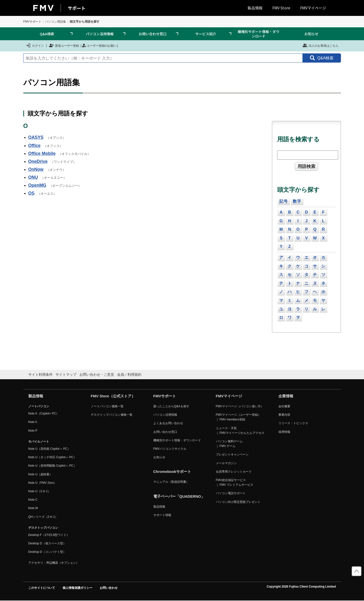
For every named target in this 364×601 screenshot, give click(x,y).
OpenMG (37, 185)
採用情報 (284, 432)
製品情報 (255, 8)
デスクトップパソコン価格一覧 (112, 415)
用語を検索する (298, 139)
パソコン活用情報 (100, 34)
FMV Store (281, 8)
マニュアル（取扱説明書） (171, 482)
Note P (33, 431)
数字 (297, 201)
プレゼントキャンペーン (232, 454)
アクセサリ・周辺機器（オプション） (54, 563)
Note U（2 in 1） (40, 491)
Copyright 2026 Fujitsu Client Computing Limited (301, 587)
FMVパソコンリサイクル (170, 449)
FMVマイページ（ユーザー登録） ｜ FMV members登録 (238, 417)
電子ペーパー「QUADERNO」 (179, 496)
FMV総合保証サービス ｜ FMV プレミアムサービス (235, 482)
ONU (33, 177)
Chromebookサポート (172, 471)
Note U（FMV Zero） (43, 483)
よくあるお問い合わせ (168, 423)
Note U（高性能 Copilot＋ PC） (49, 449)
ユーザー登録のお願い (99, 45)
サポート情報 (162, 515)
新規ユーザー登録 (64, 45)
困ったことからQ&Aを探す (171, 406)
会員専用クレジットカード (234, 472)
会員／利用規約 (129, 375)
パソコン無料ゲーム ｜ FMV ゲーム (229, 444)
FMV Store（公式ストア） (113, 396)
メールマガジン (226, 463)
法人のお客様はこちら (320, 45)
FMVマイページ (313, 8)
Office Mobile (42, 153)
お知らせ (311, 34)
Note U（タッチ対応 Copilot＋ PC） (52, 457)
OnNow (36, 169)
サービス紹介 (206, 34)
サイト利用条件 (40, 375)
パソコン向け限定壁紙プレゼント (238, 502)
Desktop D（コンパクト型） (47, 552)
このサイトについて (42, 588)
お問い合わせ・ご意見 (97, 375)
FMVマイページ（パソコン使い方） (240, 406)
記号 (284, 201)
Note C (33, 500)
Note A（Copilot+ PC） (44, 413)
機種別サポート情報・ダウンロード (259, 34)
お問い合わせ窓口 (153, 34)
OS (31, 193)
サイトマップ (66, 375)
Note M (33, 508)
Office (34, 146)
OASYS (36, 137)
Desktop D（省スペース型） (47, 543)
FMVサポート (32, 22)
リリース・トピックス (293, 423)
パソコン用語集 (56, 22)
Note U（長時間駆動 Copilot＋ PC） (52, 466)
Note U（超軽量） (40, 474)
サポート (77, 8)
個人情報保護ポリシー (77, 588)
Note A (33, 422)
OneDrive (38, 161)
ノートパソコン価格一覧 (107, 406)
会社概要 (284, 406)
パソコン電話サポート (231, 493)
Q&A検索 (47, 34)
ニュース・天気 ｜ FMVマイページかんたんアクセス (240, 431)
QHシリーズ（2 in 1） (43, 517)
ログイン (35, 45)
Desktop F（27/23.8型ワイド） (49, 535)
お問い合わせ (109, 588)
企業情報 (286, 396)
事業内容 (284, 415)
